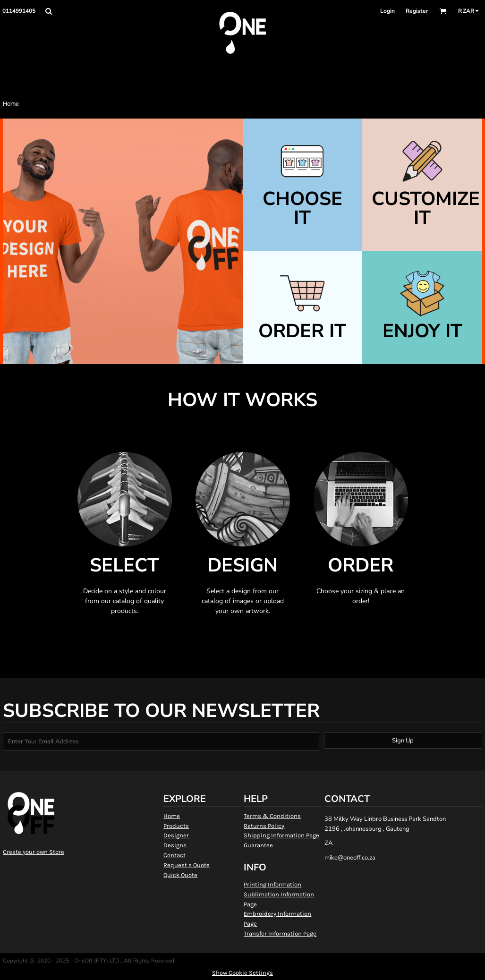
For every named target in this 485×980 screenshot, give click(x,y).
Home (172, 816)
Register (417, 11)
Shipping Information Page (281, 835)
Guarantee (258, 845)
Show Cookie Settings (242, 973)
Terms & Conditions (272, 816)
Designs (175, 845)
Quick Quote (180, 875)
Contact (174, 855)
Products (176, 826)
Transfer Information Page (280, 933)
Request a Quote (187, 865)
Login (387, 11)
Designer (176, 835)
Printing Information (272, 884)
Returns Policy (264, 826)
